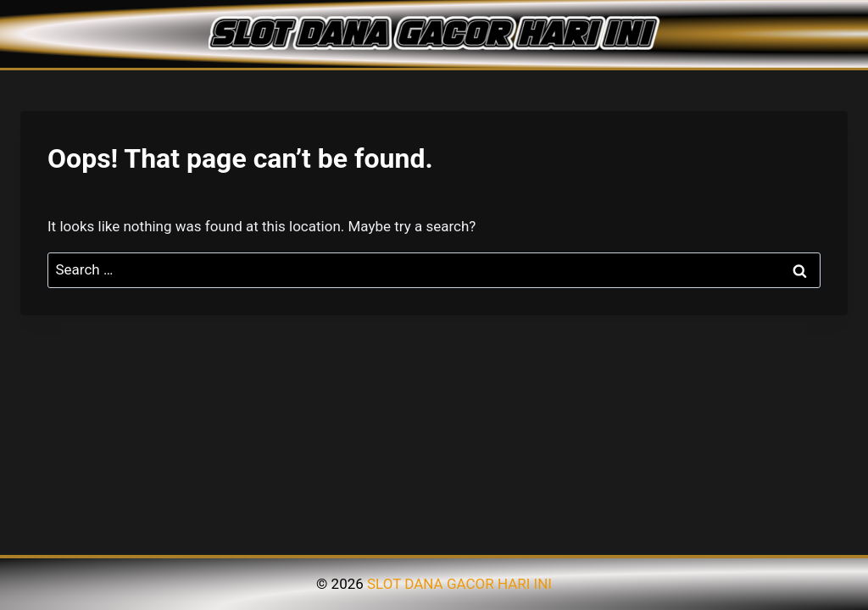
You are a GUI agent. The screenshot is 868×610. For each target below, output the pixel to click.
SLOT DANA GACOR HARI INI (459, 584)
